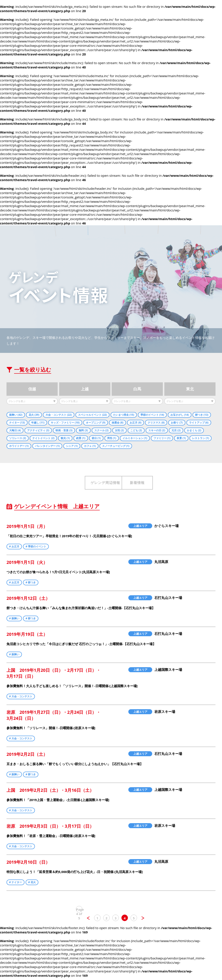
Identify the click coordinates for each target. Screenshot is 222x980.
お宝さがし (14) (180, 415)
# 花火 (32, 885)
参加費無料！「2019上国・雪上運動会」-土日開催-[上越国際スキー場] (58, 802)
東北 (190, 390)
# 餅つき (31, 585)
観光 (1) (65, 439)
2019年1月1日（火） (27, 565)
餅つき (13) (202, 415)
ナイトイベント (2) (43, 439)
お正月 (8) (135, 423)
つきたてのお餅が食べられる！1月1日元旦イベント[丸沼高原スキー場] (58, 574)
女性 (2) (119, 431)
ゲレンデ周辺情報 (75, 484)
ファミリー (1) (162, 439)
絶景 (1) (81, 439)
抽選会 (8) (118, 423)
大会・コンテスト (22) (59, 415)
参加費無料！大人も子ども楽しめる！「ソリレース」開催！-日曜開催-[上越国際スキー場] (72, 688)
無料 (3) (83, 431)
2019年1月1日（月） (27, 529)
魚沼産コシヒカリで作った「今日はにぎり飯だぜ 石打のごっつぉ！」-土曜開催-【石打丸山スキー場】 (81, 646)
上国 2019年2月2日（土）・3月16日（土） (50, 793)
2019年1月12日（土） (28, 601)
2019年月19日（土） (27, 637)
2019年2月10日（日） (28, 864)
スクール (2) (101, 431)
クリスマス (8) (156, 423)
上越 (85, 390)
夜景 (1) (181, 439)
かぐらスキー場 (166, 528)
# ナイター (16, 885)
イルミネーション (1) (135, 439)
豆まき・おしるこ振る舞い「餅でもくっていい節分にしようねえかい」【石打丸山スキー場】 (75, 766)
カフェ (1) (90, 446)
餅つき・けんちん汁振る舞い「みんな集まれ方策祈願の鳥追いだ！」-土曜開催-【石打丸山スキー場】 (81, 610)
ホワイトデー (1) (19, 446)
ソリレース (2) (18, 439)
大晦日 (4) (15, 431)
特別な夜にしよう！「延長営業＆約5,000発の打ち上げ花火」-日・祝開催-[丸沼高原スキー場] (75, 874)
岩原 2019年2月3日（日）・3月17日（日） (50, 828)
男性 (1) (112, 439)
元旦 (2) (176, 431)
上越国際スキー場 (168, 672)
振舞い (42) (16, 415)
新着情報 (147, 484)
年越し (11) (38, 423)
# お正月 (14, 549)
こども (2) (136, 431)
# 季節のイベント (36, 549)
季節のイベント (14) (152, 415)
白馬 (137, 390)
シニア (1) (72, 446)
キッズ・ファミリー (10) (65, 423)
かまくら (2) (194, 431)
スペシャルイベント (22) (92, 415)
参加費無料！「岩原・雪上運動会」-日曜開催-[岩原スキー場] (51, 838)
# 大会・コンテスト (21, 699)
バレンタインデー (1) (47, 446)
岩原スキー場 (165, 714)
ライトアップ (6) (199, 423)
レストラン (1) (201, 439)
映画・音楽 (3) (64, 431)
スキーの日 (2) (157, 431)
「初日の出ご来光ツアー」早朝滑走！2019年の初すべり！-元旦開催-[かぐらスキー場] (69, 538)
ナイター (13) (17, 423)
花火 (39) (34, 415)
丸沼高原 (161, 564)
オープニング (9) (96, 423)
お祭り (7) (177, 423)
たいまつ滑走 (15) (124, 415)
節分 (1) (96, 439)
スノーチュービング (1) (116, 446)
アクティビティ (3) (38, 431)
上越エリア (140, 528)
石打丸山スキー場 (168, 600)
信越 (32, 390)
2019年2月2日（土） (27, 757)
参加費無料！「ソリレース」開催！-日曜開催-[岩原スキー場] (51, 730)
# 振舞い (14, 621)
